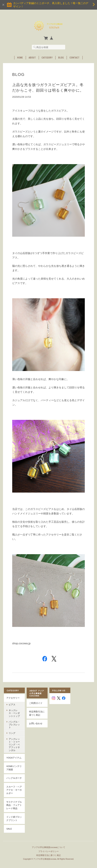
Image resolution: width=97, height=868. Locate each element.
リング (12, 730)
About (32, 57)
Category (47, 57)
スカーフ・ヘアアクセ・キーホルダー (14, 784)
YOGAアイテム (14, 751)
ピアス (12, 704)
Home (20, 57)
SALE (9, 822)
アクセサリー (13, 697)
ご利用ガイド (36, 702)
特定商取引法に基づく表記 (37, 712)
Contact (75, 57)
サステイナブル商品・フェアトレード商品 (14, 799)
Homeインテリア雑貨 (14, 762)
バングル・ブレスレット (15, 722)
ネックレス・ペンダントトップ (15, 712)
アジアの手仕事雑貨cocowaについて (48, 840)
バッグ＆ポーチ (14, 772)
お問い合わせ (36, 723)
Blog (61, 57)
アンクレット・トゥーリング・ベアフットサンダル (15, 740)
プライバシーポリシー (48, 844)
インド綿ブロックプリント (14, 812)
